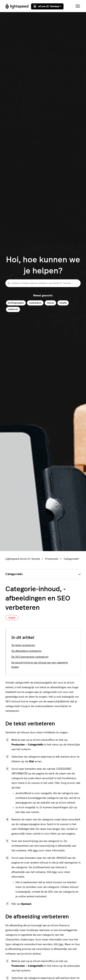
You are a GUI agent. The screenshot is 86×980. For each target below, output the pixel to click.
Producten (52, 559)
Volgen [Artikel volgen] (12, 618)
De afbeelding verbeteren (27, 651)
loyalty (63, 303)
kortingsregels (16, 303)
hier (35, 851)
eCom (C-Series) (47, 6)
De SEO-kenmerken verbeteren (30, 657)
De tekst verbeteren (23, 645)
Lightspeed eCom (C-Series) (23, 559)
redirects (13, 309)
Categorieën (71, 559)
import (50, 303)
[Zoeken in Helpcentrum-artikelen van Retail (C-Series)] (43, 283)
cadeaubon (35, 303)
